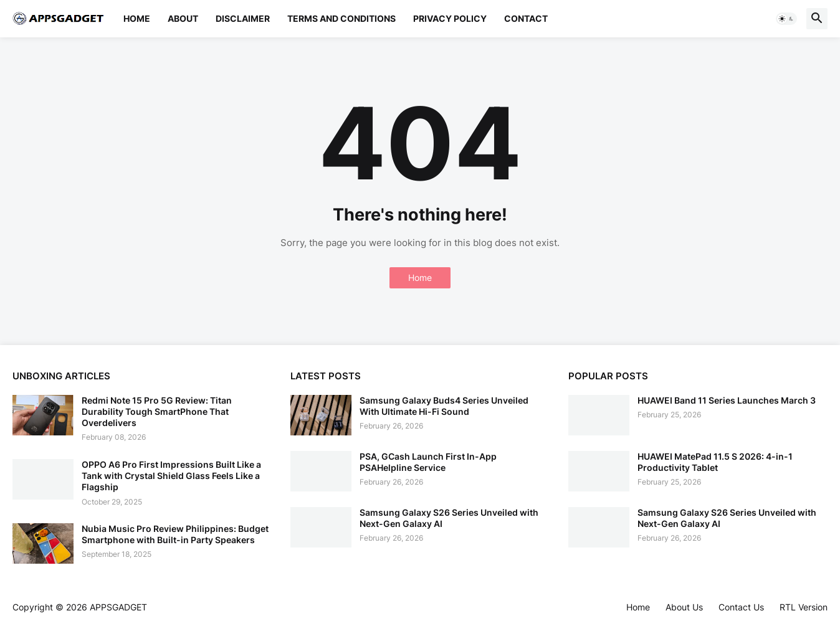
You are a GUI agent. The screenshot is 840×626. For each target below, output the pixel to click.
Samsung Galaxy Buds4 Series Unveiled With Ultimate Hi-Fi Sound (444, 406)
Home (137, 18)
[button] (786, 19)
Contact (526, 18)
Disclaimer (243, 18)
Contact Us (741, 607)
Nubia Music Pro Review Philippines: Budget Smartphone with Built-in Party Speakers (175, 534)
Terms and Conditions (341, 18)
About (183, 18)
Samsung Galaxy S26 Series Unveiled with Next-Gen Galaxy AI (449, 518)
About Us (684, 607)
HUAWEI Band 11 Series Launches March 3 (727, 400)
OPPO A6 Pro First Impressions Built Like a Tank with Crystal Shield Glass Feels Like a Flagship (171, 476)
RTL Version (804, 607)
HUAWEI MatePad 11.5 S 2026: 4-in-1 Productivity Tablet (715, 462)
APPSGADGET (118, 607)
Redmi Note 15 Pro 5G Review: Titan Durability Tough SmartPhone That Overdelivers (157, 411)
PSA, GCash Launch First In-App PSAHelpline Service (428, 462)
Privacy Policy (450, 18)
